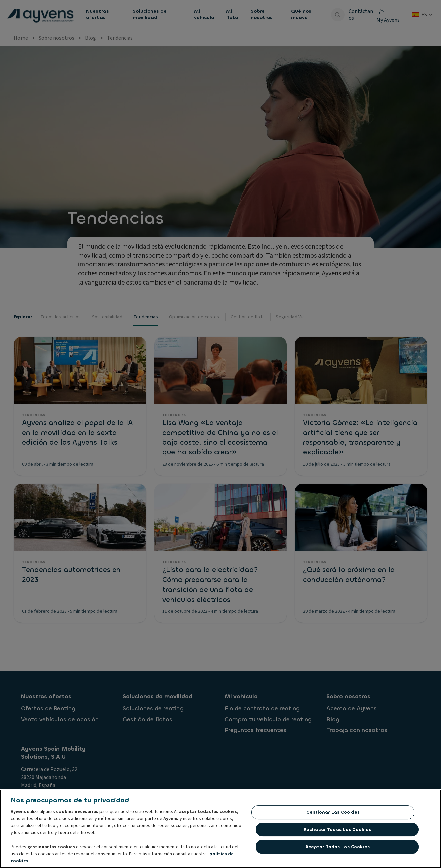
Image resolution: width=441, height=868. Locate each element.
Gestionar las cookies (333, 812)
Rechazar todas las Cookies (337, 830)
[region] (220, 829)
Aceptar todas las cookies (337, 847)
